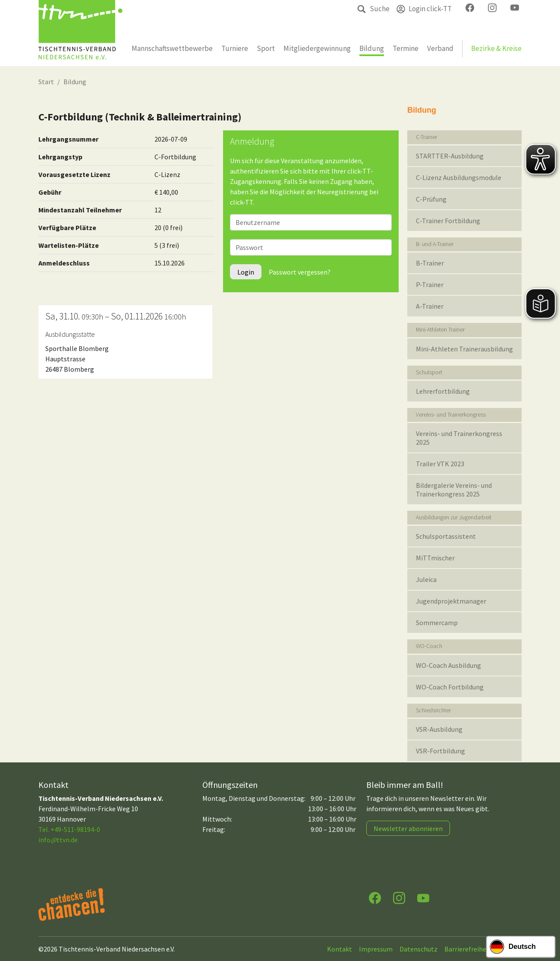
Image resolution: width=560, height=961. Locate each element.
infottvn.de (58, 840)
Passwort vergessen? (300, 272)
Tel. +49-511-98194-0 (69, 829)
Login (246, 272)
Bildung (75, 82)
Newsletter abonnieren (408, 828)
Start (46, 82)
